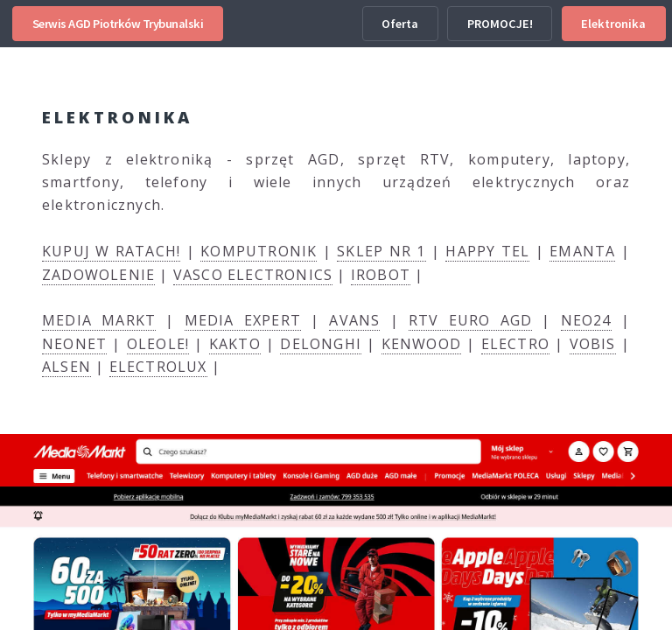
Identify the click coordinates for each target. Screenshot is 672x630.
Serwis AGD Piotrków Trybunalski (118, 24)
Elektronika (613, 24)
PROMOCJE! (500, 24)
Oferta (400, 24)
